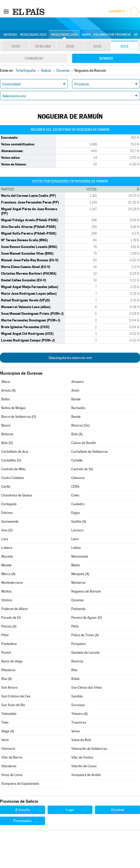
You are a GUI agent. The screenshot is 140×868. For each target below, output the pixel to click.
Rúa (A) (7, 679)
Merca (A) (8, 574)
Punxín (6, 653)
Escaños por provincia (112, 35)
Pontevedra (22, 821)
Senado (106, 58)
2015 (97, 46)
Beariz (6, 425)
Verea (76, 731)
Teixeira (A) (80, 714)
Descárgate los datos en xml (70, 358)
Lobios (76, 548)
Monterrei (78, 583)
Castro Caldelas (13, 478)
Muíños (6, 591)
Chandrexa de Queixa (17, 495)
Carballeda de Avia (15, 452)
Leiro (75, 539)
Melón (76, 565)
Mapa (86, 35)
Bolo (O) (7, 443)
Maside (6, 565)
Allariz (6, 382)
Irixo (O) (7, 530)
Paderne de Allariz (15, 609)
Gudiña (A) (79, 521)
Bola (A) (77, 434)
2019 (16, 46)
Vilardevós (9, 766)
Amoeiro (77, 382)
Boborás (7, 434)
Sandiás (77, 696)
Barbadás (78, 408)
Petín (75, 626)
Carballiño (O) (11, 460)
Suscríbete (117, 11)
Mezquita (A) (80, 574)
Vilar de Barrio (12, 757)
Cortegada (9, 504)
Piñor (5, 635)
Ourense (77, 600)
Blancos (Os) (80, 425)
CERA (75, 487)
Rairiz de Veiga (12, 661)
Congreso (34, 58)
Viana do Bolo (81, 740)
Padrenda (78, 609)
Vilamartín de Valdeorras (89, 749)
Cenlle (6, 487)
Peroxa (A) (9, 626)
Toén (5, 722)
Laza (5, 539)
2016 (70, 46)
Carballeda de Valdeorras (90, 452)
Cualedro (78, 504)
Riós (74, 670)
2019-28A (43, 46)
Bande (76, 399)
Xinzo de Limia (12, 775)
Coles (75, 495)
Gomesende (10, 521)
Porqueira (78, 644)
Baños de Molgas (14, 408)
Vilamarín (8, 749)
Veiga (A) (8, 731)
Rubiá (75, 679)
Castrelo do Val (82, 469)
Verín (5, 740)
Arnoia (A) (8, 390)
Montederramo (12, 583)
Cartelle (77, 460)
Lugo (70, 810)
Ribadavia (8, 670)
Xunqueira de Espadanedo (20, 784)
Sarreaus (78, 705)
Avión (75, 390)
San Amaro (9, 687)
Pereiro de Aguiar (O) (87, 618)
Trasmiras (79, 722)
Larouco (77, 530)
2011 (124, 46)
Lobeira (7, 548)
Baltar (6, 399)
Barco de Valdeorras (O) (19, 417)
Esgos (76, 513)
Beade (76, 417)
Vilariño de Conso (84, 766)
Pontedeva (9, 644)
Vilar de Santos (82, 757)
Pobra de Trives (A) (85, 635)
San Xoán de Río (13, 705)
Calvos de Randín (84, 443)
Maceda (7, 556)
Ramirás (77, 661)
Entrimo (7, 513)
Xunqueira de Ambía (86, 775)
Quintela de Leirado (85, 653)
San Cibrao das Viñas (87, 687)
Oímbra (7, 600)
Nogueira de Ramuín (86, 591)
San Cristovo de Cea (16, 696)
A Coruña (23, 810)
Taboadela (9, 714)
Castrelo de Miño (13, 469)
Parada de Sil (11, 618)
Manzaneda (80, 556)
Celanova (78, 478)
